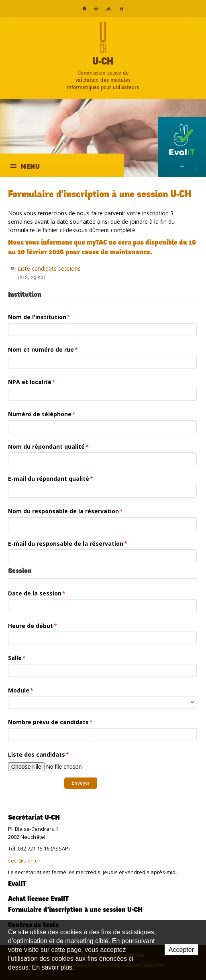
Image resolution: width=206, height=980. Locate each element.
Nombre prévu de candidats (50, 722)
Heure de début (33, 626)
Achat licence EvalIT (38, 899)
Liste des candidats (39, 754)
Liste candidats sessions (106, 274)
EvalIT (17, 884)
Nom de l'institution (39, 317)
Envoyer (81, 783)
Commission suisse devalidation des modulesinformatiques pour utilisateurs (103, 80)
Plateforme (122, 9)
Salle (17, 658)
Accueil (84, 8)
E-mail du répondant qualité (51, 479)
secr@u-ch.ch (24, 861)
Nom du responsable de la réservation (65, 511)
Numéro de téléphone (42, 414)
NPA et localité (32, 382)
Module (21, 690)
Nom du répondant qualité (48, 446)
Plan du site (109, 9)
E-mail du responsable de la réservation (68, 544)
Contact (96, 9)
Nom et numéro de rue (43, 349)
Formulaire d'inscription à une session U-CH (75, 910)
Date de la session (37, 593)
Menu (25, 167)
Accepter (181, 950)
